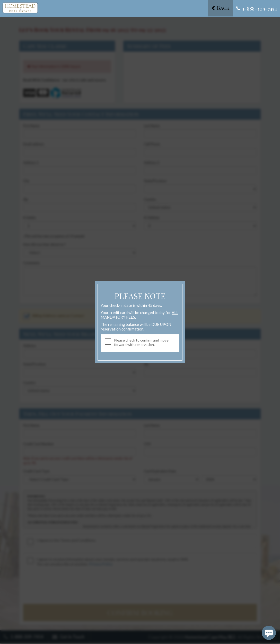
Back (219, 8)
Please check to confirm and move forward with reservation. (141, 342)
